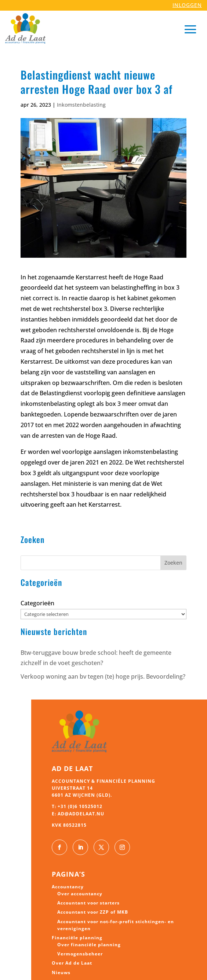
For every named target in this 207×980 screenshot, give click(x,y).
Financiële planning (77, 938)
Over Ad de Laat (72, 963)
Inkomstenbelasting (81, 105)
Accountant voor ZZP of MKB (93, 912)
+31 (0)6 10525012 (80, 806)
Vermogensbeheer (80, 954)
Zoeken (173, 563)
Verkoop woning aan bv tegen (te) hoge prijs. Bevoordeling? (103, 676)
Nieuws (61, 972)
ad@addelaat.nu (81, 814)
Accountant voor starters (88, 903)
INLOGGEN (187, 5)
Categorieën (37, 603)
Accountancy (68, 887)
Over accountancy (80, 894)
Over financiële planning (89, 945)
